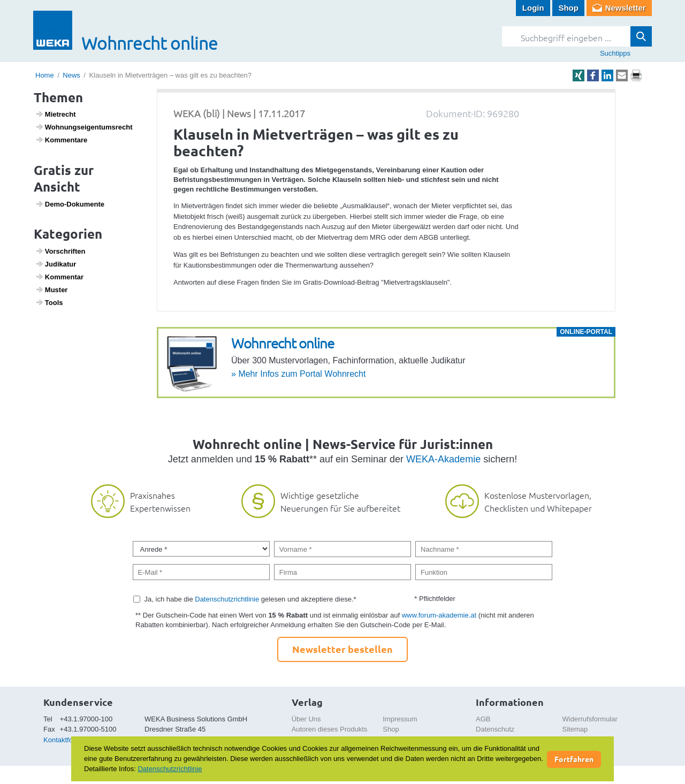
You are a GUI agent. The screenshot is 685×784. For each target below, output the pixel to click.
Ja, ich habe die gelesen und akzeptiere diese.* (250, 599)
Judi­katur (56, 264)
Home (45, 75)
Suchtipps (615, 53)
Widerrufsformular (590, 719)
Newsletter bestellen (342, 649)
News (71, 75)
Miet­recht (56, 114)
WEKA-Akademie (443, 459)
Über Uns (306, 719)
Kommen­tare (62, 140)
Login (533, 8)
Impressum (400, 719)
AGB (483, 719)
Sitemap (575, 729)
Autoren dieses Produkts (330, 729)
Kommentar (59, 277)
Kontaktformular (68, 740)
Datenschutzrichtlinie (227, 599)
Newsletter (626, 8)
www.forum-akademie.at (439, 615)
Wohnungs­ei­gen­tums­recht (84, 127)
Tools (49, 302)
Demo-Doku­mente (70, 204)
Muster (52, 290)
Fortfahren (574, 759)
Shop (568, 8)
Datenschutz (495, 729)
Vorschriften (60, 251)
